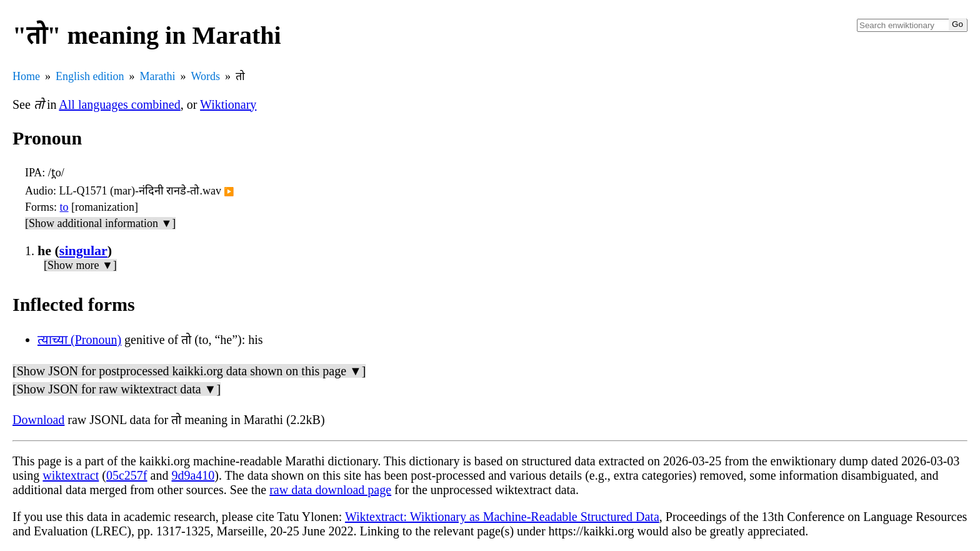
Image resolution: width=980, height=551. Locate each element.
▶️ (229, 192)
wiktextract (71, 475)
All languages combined (119, 104)
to (64, 207)
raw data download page (330, 490)
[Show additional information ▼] (100, 223)
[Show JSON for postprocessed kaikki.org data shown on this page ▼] (189, 371)
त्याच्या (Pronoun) (79, 340)
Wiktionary (228, 104)
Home (26, 76)
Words (205, 76)
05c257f (127, 475)
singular (83, 250)
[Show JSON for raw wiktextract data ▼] (117, 389)
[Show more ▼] (80, 265)
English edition (90, 76)
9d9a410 (193, 475)
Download (38, 420)
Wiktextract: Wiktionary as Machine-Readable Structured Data (502, 517)
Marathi (158, 76)
